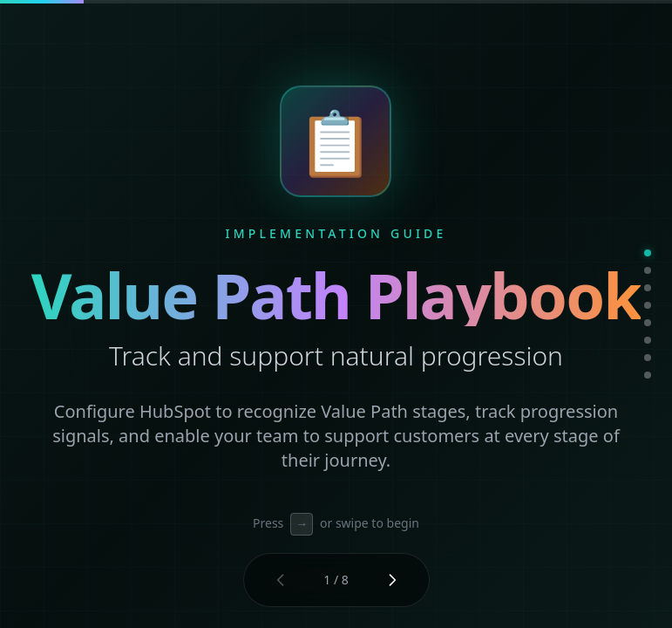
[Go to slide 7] (648, 358)
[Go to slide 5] (648, 323)
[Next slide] (392, 580)
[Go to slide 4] (648, 305)
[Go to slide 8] (648, 375)
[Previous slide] (281, 580)
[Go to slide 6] (648, 340)
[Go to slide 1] (648, 253)
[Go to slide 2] (648, 270)
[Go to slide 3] (648, 288)
